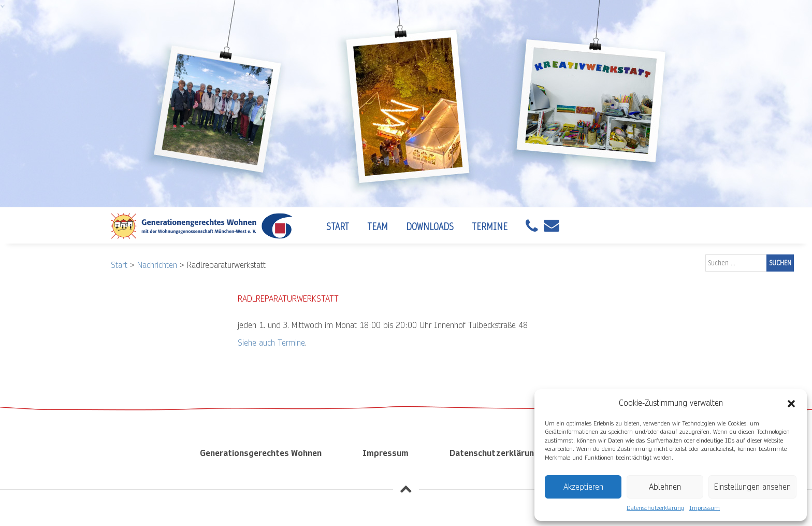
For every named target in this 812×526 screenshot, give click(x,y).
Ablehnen (665, 487)
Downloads (430, 227)
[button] (791, 403)
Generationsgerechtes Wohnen (261, 453)
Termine (490, 227)
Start (338, 227)
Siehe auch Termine (271, 343)
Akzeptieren (583, 487)
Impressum (705, 508)
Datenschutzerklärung (655, 508)
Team (378, 227)
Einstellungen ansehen (752, 487)
